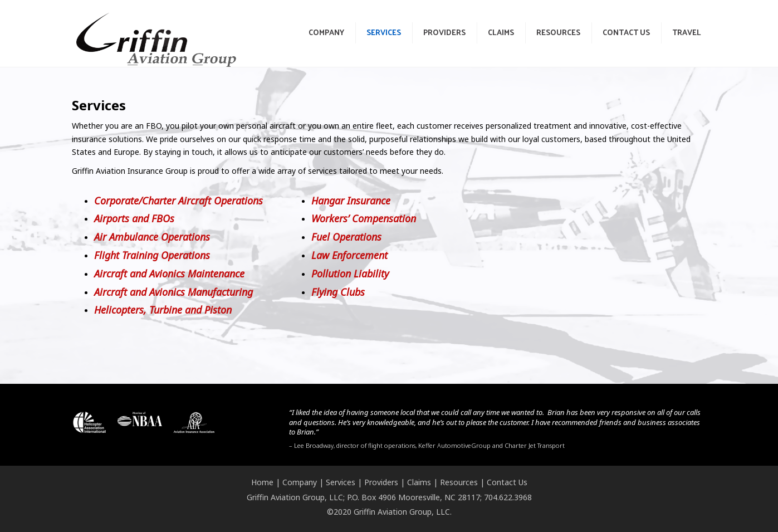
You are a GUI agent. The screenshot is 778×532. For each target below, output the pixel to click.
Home (262, 482)
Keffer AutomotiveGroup (454, 445)
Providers (444, 32)
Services (384, 32)
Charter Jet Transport (535, 445)
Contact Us (626, 32)
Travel (687, 32)
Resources (558, 32)
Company (326, 32)
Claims (501, 32)
